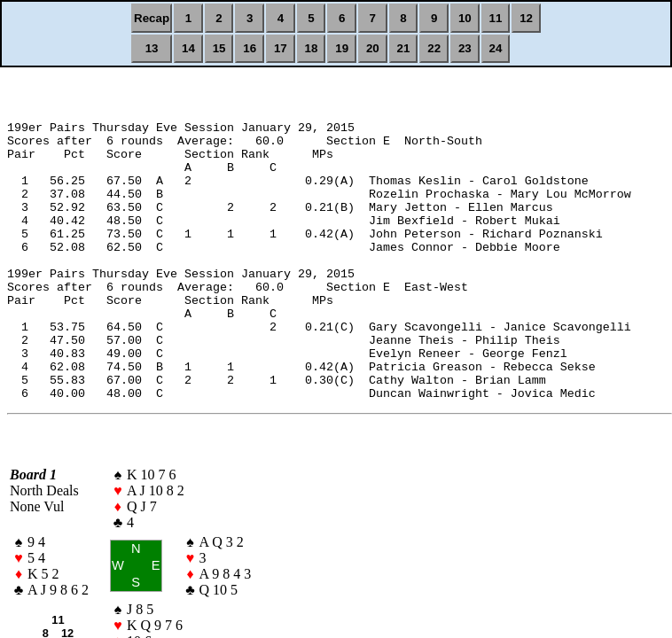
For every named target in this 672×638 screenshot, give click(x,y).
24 (496, 48)
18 (312, 48)
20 (373, 48)
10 (465, 18)
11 (496, 18)
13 (152, 48)
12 (526, 18)
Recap (152, 18)
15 (219, 48)
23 (465, 48)
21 (404, 48)
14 (188, 48)
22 (434, 48)
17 (281, 48)
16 (250, 48)
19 (342, 48)
